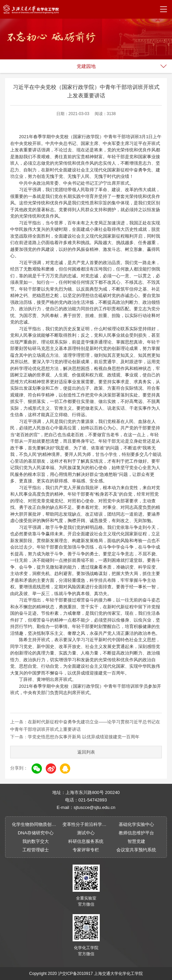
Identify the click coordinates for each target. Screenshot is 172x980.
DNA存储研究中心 (35, 833)
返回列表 (86, 752)
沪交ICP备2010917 (75, 974)
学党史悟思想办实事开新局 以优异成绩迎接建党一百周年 (84, 737)
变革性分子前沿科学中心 (86, 824)
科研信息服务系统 (86, 841)
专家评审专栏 (86, 850)
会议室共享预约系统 (136, 850)
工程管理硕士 (36, 850)
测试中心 (86, 833)
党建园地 (86, 66)
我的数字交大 (36, 841)
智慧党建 (136, 841)
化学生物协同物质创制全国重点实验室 (35, 824)
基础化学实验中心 (136, 824)
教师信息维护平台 (136, 833)
